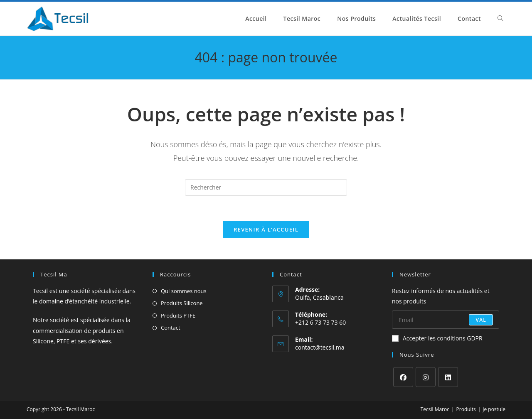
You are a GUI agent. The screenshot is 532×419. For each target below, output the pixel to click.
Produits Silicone (182, 303)
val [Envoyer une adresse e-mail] (481, 319)
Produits (466, 409)
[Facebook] (403, 377)
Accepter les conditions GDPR (437, 338)
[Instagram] (426, 377)
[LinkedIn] (448, 377)
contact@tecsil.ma (320, 347)
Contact (171, 328)
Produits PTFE (178, 315)
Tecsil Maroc (435, 409)
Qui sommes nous (184, 291)
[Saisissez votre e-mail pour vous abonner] (446, 320)
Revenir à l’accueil (266, 229)
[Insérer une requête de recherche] (266, 187)
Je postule (494, 409)
